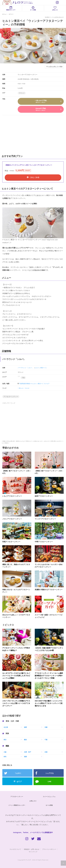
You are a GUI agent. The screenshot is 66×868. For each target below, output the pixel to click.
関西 (7, 746)
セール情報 (33, 8)
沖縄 (46, 727)
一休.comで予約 (41, 101)
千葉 (23, 378)
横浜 (25, 740)
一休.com (21, 388)
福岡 (25, 727)
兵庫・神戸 (28, 752)
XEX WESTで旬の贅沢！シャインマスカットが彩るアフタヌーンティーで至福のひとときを (49, 703)
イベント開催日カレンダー (17, 805)
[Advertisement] (17, 134)
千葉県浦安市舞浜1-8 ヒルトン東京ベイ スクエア (34, 384)
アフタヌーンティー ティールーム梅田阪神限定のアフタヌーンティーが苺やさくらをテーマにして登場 (49, 676)
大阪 (5, 752)
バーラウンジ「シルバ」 (25, 368)
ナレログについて (15, 849)
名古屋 (6, 727)
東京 (5, 740)
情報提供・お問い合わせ (32, 849)
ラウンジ (22, 93)
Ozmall (27, 388)
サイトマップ (33, 852)
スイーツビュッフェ (49, 797)
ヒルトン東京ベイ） (41, 368)
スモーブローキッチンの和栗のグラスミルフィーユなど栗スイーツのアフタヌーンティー (16, 703)
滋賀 (25, 757)
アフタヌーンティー (11, 397)
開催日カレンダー (11, 8)
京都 (46, 752)
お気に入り (33, 801)
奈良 (5, 757)
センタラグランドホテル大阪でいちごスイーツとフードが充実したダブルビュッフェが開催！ (16, 676)
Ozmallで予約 (41, 109)
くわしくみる (34, 177)
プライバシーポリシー (49, 849)
